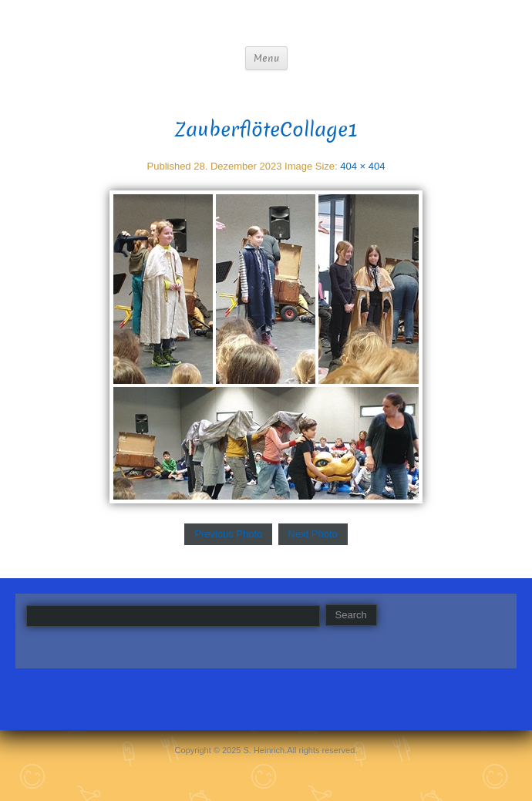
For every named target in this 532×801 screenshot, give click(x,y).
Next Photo (313, 534)
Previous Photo (228, 534)
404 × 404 (362, 166)
